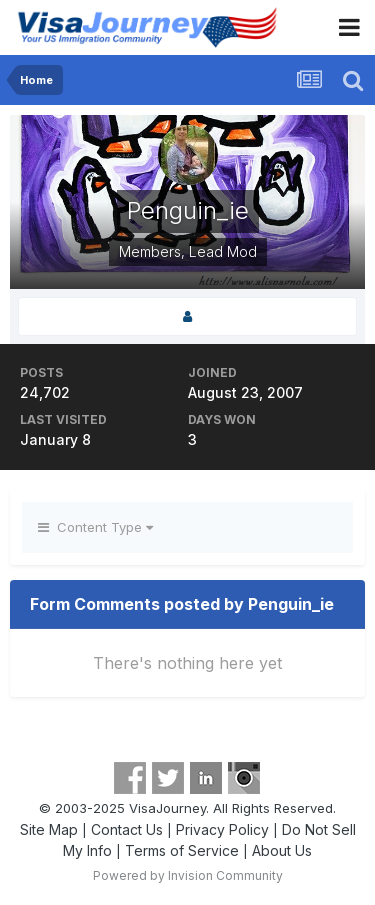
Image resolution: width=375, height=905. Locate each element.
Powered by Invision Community (188, 875)
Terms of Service (182, 850)
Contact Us (127, 829)
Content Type (95, 527)
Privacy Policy (222, 829)
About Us (282, 850)
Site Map (49, 829)
